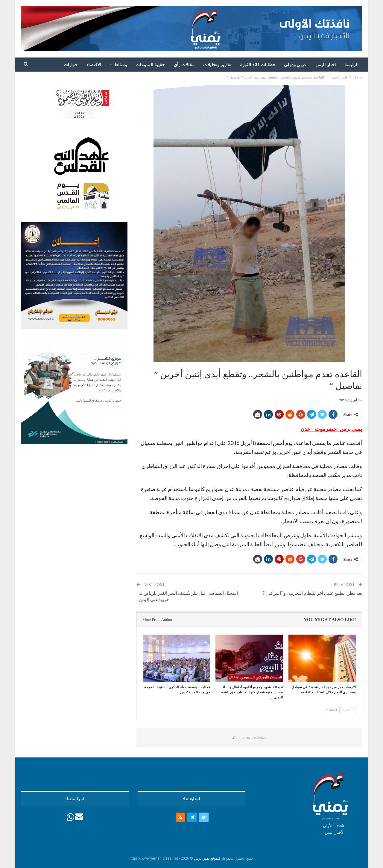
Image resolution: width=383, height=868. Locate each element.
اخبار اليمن (326, 65)
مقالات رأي (184, 65)
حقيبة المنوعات (150, 65)
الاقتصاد (94, 65)
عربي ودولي (295, 65)
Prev (348, 710)
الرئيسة (351, 65)
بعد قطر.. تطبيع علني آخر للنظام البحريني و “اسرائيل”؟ (312, 593)
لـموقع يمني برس (207, 858)
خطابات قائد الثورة (258, 65)
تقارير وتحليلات (217, 65)
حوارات (71, 65)
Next (332, 710)
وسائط (120, 65)
